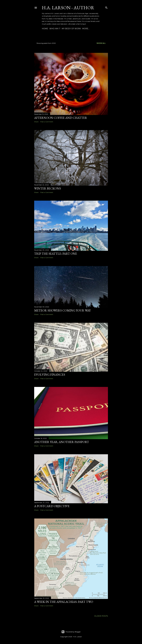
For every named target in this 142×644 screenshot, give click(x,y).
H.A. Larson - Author (68, 8)
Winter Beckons (48, 188)
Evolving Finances (50, 375)
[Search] (106, 7)
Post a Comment (47, 122)
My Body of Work (71, 29)
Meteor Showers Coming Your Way (62, 310)
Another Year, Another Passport (62, 442)
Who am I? (55, 29)
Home (45, 29)
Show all (101, 43)
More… (86, 29)
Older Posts (101, 616)
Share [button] (36, 122)
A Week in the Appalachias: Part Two (64, 602)
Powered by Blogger (71, 632)
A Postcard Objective (52, 506)
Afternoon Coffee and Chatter (61, 118)
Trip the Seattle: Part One (56, 254)
